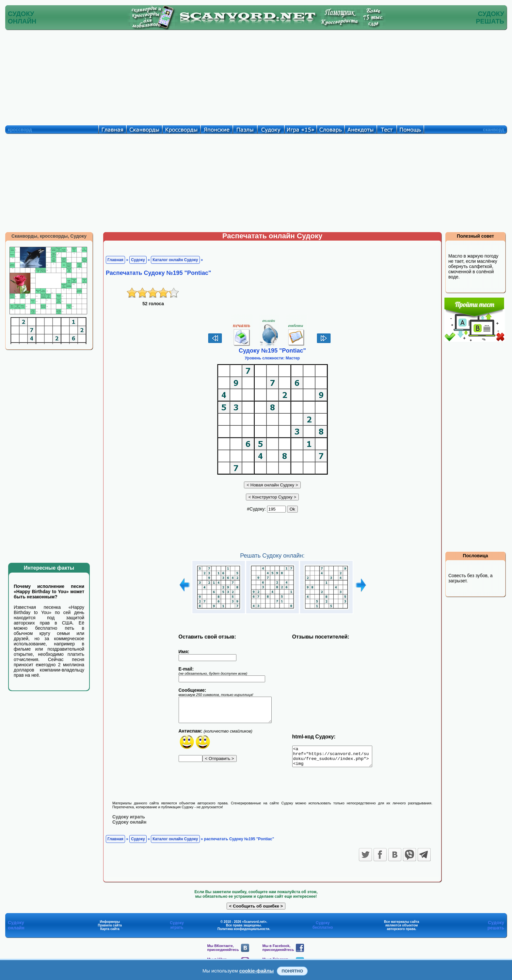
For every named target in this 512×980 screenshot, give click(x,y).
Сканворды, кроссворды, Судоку (49, 236)
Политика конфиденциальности (243, 933)
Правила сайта (110, 929)
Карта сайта (110, 933)
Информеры (110, 926)
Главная (115, 260)
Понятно (292, 971)
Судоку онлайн (129, 826)
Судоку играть (129, 821)
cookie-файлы (257, 971)
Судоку (138, 260)
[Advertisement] (256, 76)
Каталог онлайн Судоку (175, 260)
